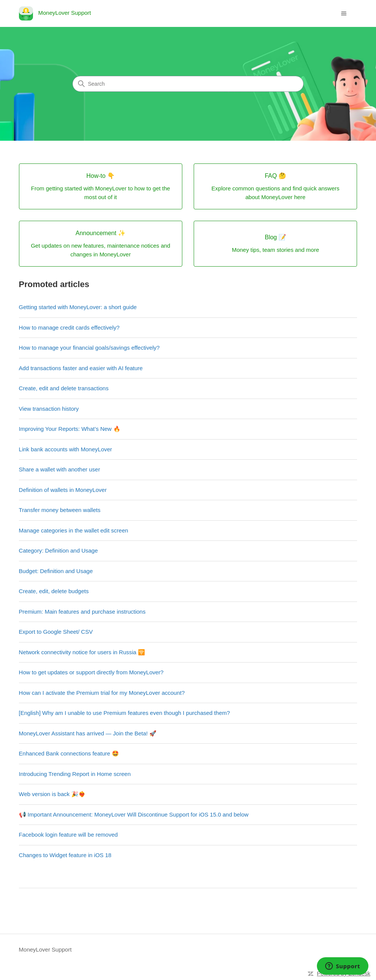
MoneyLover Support (45, 949)
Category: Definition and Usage (58, 550)
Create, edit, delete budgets (54, 591)
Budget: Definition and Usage (56, 571)
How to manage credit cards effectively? (69, 327)
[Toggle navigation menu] (344, 14)
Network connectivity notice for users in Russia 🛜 (82, 652)
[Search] (188, 84)
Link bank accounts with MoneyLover (66, 449)
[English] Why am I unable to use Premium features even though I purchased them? (125, 713)
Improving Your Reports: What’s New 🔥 (70, 429)
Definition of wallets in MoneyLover (63, 490)
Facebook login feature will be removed (68, 835)
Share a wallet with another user (60, 469)
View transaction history (49, 409)
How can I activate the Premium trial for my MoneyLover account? (102, 693)
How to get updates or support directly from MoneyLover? (91, 672)
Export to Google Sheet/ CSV (56, 632)
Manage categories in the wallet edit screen (74, 530)
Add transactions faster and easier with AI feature (81, 368)
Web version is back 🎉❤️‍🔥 (52, 794)
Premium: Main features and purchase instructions (82, 612)
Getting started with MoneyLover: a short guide (78, 307)
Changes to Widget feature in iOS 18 (65, 855)
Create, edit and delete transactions (64, 388)
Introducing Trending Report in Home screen (75, 774)
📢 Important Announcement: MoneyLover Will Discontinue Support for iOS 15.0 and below (134, 814)
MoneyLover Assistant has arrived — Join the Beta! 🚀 (88, 733)
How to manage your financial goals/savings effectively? (89, 348)
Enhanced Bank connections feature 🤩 (69, 753)
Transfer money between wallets (60, 510)
